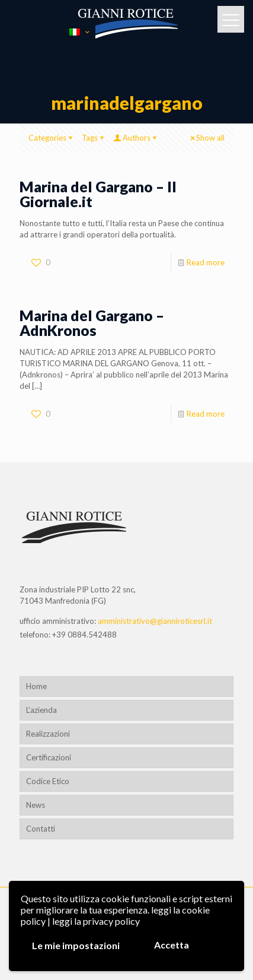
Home (36, 686)
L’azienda (41, 710)
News (36, 805)
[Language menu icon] (79, 32)
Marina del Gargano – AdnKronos (92, 323)
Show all (206, 138)
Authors (136, 138)
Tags (94, 138)
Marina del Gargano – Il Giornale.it (98, 194)
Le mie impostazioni (76, 945)
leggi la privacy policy (96, 921)
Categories (51, 138)
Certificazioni (49, 757)
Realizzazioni (48, 734)
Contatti (41, 829)
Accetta (172, 945)
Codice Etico (48, 781)
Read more (206, 262)
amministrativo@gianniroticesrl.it (155, 621)
